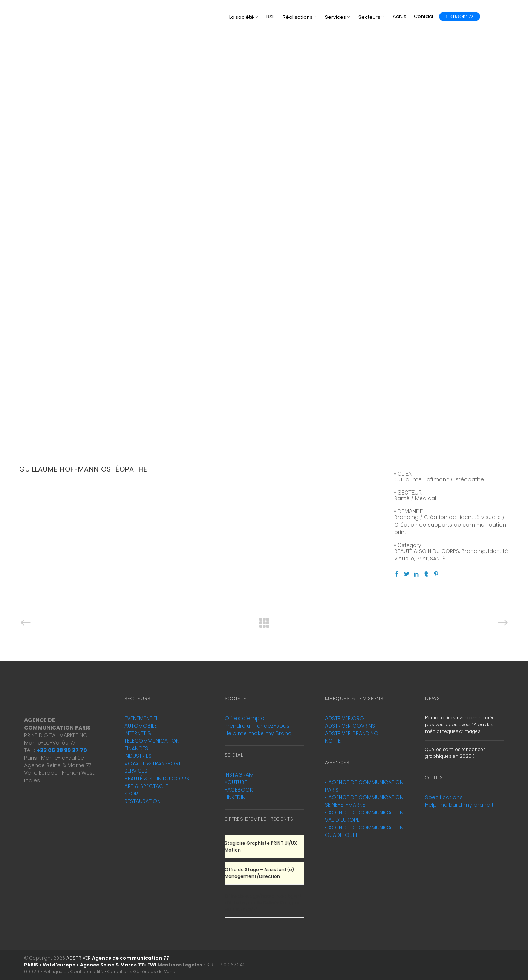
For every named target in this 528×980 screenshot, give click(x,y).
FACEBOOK (239, 790)
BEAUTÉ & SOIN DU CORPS (157, 779)
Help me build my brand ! (459, 805)
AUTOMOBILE (141, 726)
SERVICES (136, 771)
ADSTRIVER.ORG (344, 718)
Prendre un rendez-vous (257, 726)
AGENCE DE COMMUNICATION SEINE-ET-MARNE (364, 801)
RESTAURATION (142, 801)
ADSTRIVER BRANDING (352, 733)
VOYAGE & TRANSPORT (153, 763)
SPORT (132, 794)
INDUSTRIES (138, 756)
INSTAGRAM (239, 775)
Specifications (444, 797)
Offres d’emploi (245, 718)
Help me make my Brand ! (259, 733)
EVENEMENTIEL (141, 718)
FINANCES (136, 748)
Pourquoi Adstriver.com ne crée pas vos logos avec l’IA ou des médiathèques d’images (460, 724)
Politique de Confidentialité (73, 972)
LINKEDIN (235, 797)
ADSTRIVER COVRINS (350, 726)
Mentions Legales (180, 965)
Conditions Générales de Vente (142, 972)
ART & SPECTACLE (146, 786)
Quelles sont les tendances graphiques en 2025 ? (455, 753)
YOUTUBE (236, 782)
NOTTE (333, 741)
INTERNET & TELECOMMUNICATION (152, 737)
